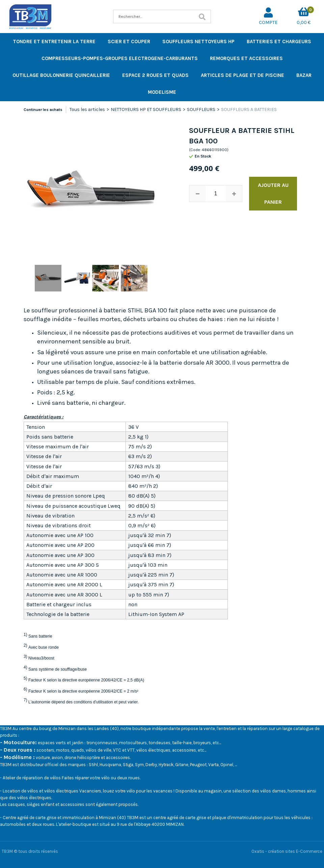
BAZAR (304, 75)
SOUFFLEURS (201, 109)
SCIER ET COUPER (129, 41)
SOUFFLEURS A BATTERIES (249, 109)
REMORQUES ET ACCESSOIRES (246, 58)
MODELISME (162, 92)
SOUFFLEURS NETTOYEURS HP (198, 41)
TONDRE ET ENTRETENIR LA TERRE (54, 41)
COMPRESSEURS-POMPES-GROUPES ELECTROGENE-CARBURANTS (120, 58)
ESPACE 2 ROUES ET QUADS (155, 75)
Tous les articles (87, 109)
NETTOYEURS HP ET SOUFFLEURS (146, 109)
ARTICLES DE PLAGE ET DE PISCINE (242, 75)
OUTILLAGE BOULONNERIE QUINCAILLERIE (61, 75)
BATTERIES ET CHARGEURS (279, 41)
